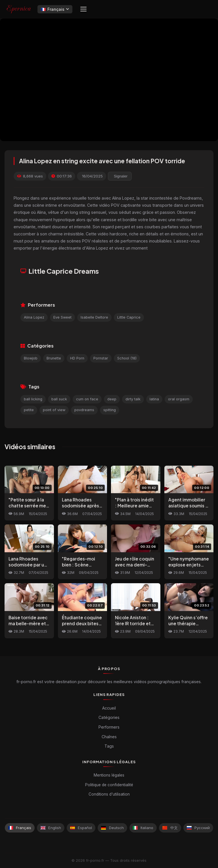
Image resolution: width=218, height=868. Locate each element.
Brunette (54, 358)
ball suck (59, 399)
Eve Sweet (62, 317)
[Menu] (83, 9)
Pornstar (101, 358)
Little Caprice (129, 317)
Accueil (109, 708)
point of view (54, 410)
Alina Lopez (34, 317)
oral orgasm (179, 399)
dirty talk (133, 399)
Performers (109, 727)
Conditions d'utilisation (109, 794)
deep (112, 399)
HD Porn (77, 358)
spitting (110, 410)
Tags (109, 746)
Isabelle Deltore (94, 317)
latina (154, 399)
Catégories (109, 717)
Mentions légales (109, 775)
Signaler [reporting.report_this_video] (121, 176)
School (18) (127, 358)
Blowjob (31, 358)
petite (29, 410)
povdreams (84, 410)
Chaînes (109, 737)
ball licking (33, 399)
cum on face (87, 399)
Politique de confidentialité (109, 785)
